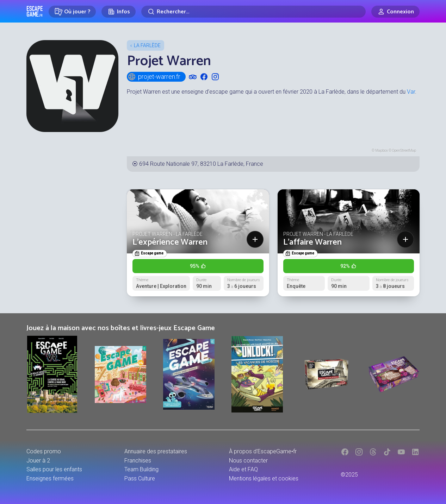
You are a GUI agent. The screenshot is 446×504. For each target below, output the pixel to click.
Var (411, 92)
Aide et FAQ (243, 469)
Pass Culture (140, 478)
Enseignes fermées (50, 478)
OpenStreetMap (404, 150)
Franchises (138, 461)
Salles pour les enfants (54, 469)
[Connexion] (395, 12)
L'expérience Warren (170, 242)
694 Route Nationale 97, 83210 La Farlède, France (201, 164)
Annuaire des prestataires (156, 451)
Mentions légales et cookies (264, 478)
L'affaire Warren (312, 242)
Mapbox (382, 150)
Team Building (141, 469)
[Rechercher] (253, 12)
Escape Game (35, 11)
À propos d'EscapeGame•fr (263, 451)
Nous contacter (248, 461)
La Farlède (147, 45)
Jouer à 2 (38, 461)
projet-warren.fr (154, 77)
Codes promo (44, 451)
